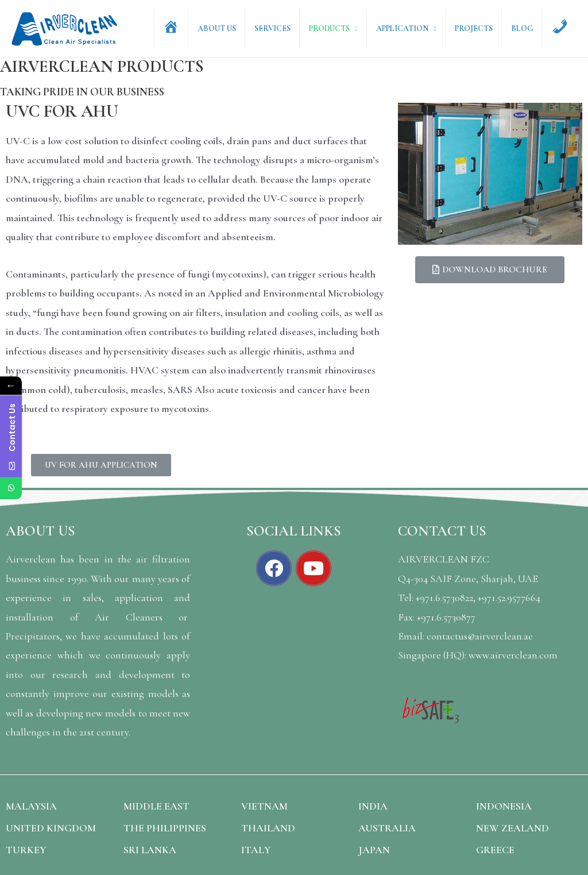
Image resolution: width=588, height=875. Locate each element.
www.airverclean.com (513, 655)
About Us (228, 28)
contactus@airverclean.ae (480, 636)
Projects (478, 28)
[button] (101, 465)
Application (408, 28)
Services (282, 28)
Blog (525, 28)
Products (337, 28)
